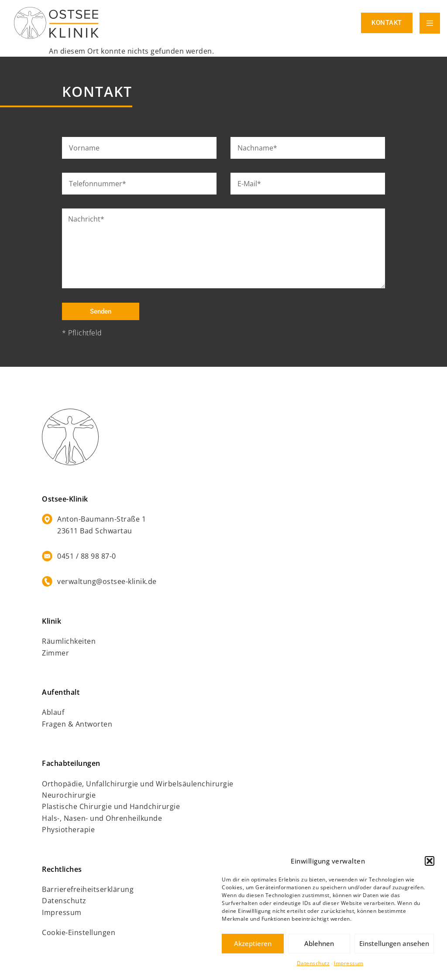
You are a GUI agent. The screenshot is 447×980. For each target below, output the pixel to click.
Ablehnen (319, 943)
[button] (430, 861)
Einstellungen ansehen (394, 943)
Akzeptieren (253, 943)
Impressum (349, 963)
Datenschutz (313, 963)
